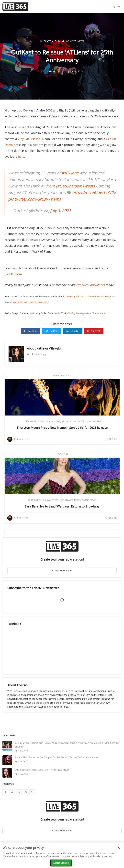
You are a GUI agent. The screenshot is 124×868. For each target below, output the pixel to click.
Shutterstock (98, 313)
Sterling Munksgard (78, 313)
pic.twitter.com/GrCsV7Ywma (35, 199)
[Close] (119, 848)
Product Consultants (91, 285)
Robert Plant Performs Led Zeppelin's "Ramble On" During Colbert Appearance (57, 757)
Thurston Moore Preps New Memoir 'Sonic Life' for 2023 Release (62, 428)
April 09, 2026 (21, 761)
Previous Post (62, 375)
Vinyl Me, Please (29, 139)
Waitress (53, 500)
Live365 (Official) (74, 296)
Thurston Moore (34, 421)
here (21, 157)
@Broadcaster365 (38, 302)
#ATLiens (70, 173)
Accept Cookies (61, 863)
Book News (53, 421)
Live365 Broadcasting (99, 296)
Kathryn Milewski (49, 348)
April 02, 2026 (21, 774)
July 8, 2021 (61, 210)
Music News (69, 41)
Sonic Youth (93, 421)
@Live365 (18, 302)
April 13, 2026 (21, 751)
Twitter (51, 331)
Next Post (62, 454)
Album (56, 41)
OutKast (45, 41)
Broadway (66, 500)
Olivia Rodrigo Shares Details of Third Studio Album (42, 770)
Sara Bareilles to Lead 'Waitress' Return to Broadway (62, 506)
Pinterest (94, 331)
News (81, 41)
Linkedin (73, 331)
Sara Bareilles (37, 500)
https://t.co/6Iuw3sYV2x (94, 192)
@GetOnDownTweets (75, 186)
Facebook (31, 331)
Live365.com (13, 274)
